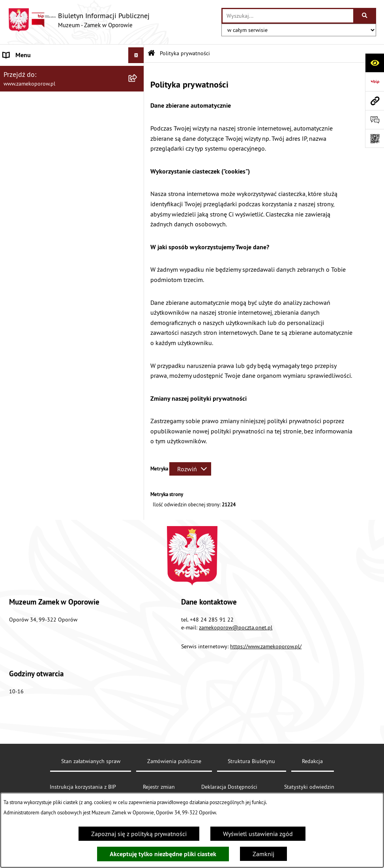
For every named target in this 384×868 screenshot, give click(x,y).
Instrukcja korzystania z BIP (83, 787)
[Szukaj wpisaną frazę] (365, 16)
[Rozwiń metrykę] (190, 469)
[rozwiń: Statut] (138, 87)
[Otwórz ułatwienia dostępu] (375, 63)
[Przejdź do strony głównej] (79, 20)
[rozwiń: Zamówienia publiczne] (138, 119)
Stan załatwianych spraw (91, 761)
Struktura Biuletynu (251, 761)
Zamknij (263, 854)
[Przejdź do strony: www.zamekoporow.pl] (375, 101)
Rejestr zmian (159, 787)
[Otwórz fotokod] (375, 138)
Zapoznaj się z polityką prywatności (139, 834)
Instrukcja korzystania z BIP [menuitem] (40, 166)
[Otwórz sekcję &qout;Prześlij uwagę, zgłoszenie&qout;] (375, 119)
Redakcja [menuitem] (15, 150)
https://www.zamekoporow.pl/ (266, 646)
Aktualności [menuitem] (19, 71)
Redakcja (312, 761)
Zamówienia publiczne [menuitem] (34, 118)
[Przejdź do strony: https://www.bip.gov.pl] (375, 82)
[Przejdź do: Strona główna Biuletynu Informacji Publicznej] (151, 53)
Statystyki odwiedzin (309, 787)
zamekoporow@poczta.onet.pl (236, 627)
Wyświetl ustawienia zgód (258, 834)
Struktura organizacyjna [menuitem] (35, 103)
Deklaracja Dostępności (229, 787)
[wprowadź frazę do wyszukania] (288, 16)
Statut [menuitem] (11, 87)
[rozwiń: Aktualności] (138, 71)
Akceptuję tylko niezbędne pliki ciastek (163, 854)
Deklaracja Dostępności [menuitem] (35, 134)
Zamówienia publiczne (174, 761)
